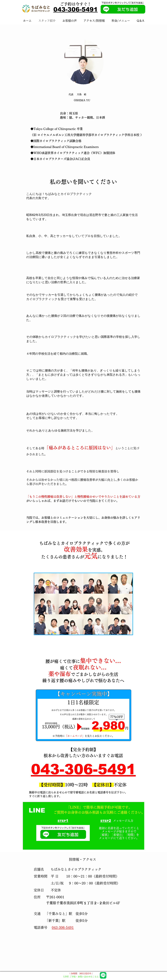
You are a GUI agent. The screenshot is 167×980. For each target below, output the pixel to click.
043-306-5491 (76, 9)
